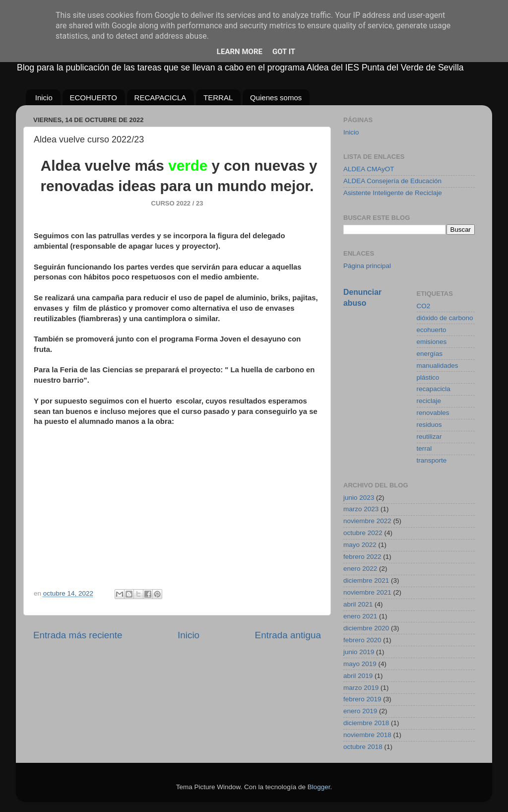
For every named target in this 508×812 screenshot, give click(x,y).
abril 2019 (358, 676)
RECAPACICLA (160, 98)
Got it (284, 52)
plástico (428, 377)
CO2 (424, 306)
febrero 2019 (362, 699)
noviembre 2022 (367, 521)
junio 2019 (359, 652)
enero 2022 (360, 569)
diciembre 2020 (366, 628)
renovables (433, 413)
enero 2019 (360, 711)
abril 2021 (358, 604)
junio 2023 (359, 498)
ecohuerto (432, 330)
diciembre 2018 (366, 723)
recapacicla (434, 389)
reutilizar (429, 437)
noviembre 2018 (367, 735)
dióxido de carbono (445, 318)
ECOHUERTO (94, 98)
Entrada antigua (288, 635)
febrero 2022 (362, 557)
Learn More (240, 52)
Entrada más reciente (78, 635)
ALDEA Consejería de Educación (392, 181)
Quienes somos (276, 98)
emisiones (432, 342)
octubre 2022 (363, 533)
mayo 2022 (360, 545)
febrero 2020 (362, 640)
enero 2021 (360, 616)
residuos (429, 425)
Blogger (319, 787)
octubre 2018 (363, 747)
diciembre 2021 (366, 580)
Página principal (367, 266)
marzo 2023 (361, 509)
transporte (432, 460)
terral (424, 448)
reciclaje (429, 401)
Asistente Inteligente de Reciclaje (393, 193)
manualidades (438, 366)
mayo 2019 (360, 664)
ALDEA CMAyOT (369, 169)
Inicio (44, 98)
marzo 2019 (361, 688)
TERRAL (218, 98)
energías (430, 354)
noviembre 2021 (367, 592)
